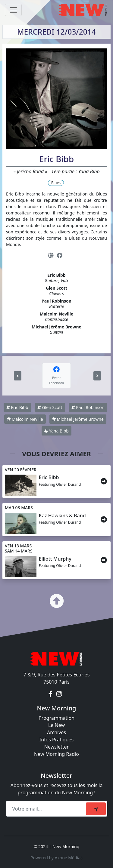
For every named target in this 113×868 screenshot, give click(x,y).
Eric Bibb (17, 407)
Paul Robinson (88, 407)
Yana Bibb (56, 431)
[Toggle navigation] (13, 10)
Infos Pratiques (57, 740)
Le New (56, 725)
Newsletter (56, 747)
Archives (56, 732)
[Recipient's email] (47, 809)
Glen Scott (50, 407)
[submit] (96, 809)
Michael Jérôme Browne (78, 419)
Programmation (56, 718)
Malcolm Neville (25, 419)
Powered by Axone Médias (56, 858)
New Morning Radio (56, 754)
